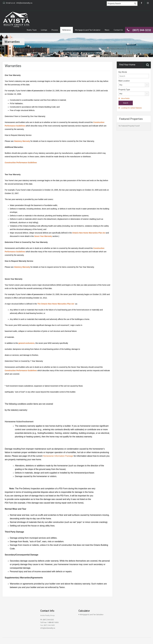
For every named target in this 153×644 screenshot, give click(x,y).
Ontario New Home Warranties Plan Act (89, 233)
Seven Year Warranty (43, 236)
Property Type (124, 90)
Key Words (123, 72)
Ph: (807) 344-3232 (47, 620)
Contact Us (118, 30)
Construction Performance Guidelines (21, 163)
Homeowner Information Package (58, 456)
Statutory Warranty (22, 141)
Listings (44, 30)
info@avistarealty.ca (24, 3)
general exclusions (26, 343)
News (107, 30)
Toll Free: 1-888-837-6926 (49, 622)
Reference (67, 30)
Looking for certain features (130, 108)
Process (55, 30)
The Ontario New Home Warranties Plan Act (56, 304)
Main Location (124, 81)
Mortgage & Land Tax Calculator (88, 30)
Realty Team (32, 30)
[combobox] (134, 85)
